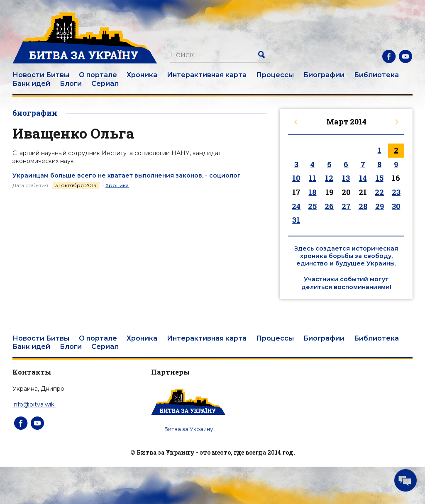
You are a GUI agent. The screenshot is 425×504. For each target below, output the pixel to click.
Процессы (275, 75)
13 (346, 178)
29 (380, 206)
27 (346, 206)
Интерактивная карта (207, 75)
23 (396, 192)
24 (296, 206)
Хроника (142, 75)
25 (312, 206)
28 (363, 206)
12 (329, 178)
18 (312, 192)
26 (329, 206)
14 (363, 178)
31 (296, 220)
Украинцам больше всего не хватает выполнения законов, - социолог (127, 175)
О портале (98, 75)
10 (296, 178)
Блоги (71, 84)
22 (379, 192)
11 (313, 178)
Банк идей (31, 84)
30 (396, 206)
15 (380, 178)
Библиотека (376, 75)
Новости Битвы (41, 75)
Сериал (105, 84)
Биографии (324, 75)
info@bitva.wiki (34, 404)
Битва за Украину (189, 429)
